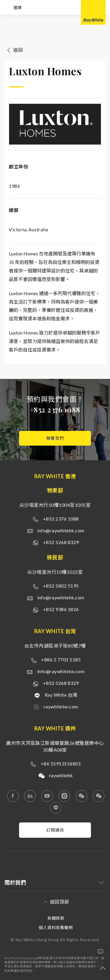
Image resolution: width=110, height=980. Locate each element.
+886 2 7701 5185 (61, 659)
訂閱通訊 (55, 830)
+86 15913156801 (61, 764)
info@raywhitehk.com (61, 530)
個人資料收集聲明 (56, 928)
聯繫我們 (55, 438)
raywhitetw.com (61, 706)
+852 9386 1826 (61, 609)
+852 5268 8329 (61, 542)
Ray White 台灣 (61, 695)
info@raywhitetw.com (61, 671)
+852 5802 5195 (61, 586)
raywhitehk (61, 775)
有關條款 (56, 918)
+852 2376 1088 (55, 409)
